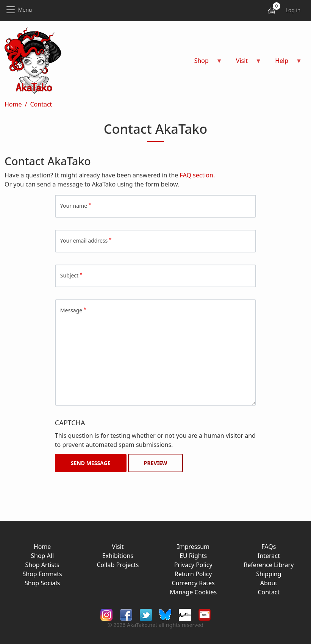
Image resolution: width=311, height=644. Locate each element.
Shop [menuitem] (204, 63)
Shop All (42, 556)
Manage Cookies (193, 592)
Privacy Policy (193, 565)
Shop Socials (42, 583)
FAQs (269, 547)
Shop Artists (42, 565)
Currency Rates (193, 583)
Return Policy (193, 574)
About (269, 583)
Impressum (193, 547)
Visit (118, 547)
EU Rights (193, 556)
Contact (41, 104)
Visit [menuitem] (244, 63)
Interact (269, 556)
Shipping (269, 574)
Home (13, 104)
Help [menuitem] (284, 63)
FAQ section (197, 175)
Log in (293, 10)
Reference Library (269, 565)
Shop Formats (42, 574)
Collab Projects (118, 565)
